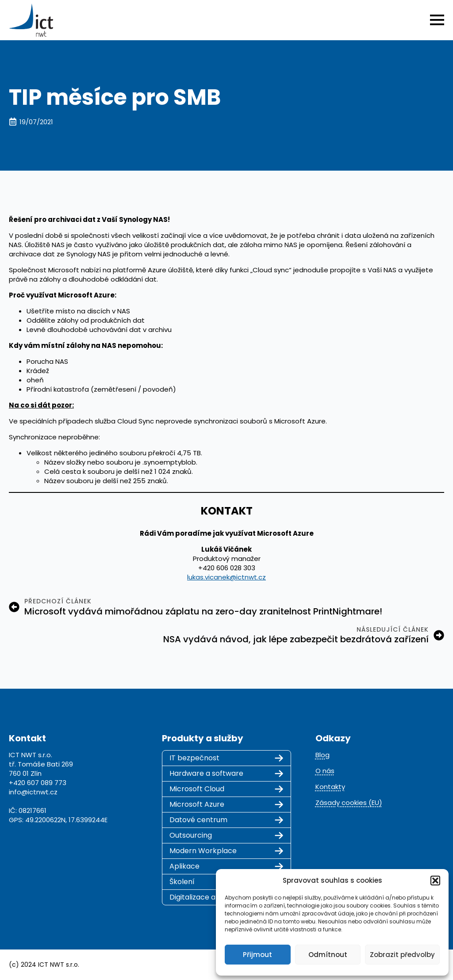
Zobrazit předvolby (402, 955)
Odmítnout (328, 955)
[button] (435, 881)
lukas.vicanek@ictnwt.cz (226, 577)
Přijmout (257, 955)
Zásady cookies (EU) (349, 803)
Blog (322, 755)
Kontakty (330, 787)
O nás (325, 771)
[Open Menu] (437, 20)
